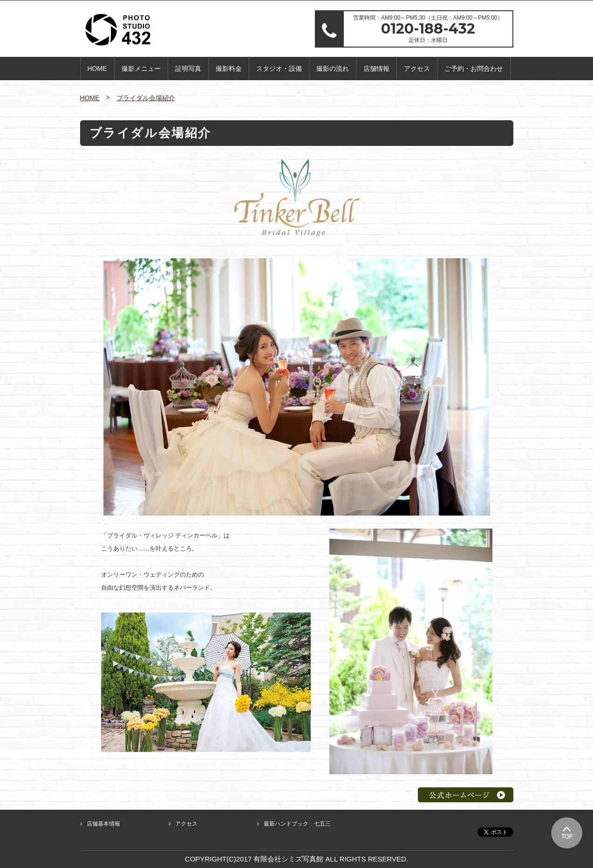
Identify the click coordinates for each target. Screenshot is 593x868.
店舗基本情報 (103, 824)
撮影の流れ (333, 69)
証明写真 (188, 69)
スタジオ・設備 (279, 69)
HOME (97, 69)
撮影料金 (229, 69)
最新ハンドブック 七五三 (297, 824)
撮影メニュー (141, 69)
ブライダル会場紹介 (146, 98)
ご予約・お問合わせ (474, 69)
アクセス (417, 69)
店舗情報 (376, 69)
